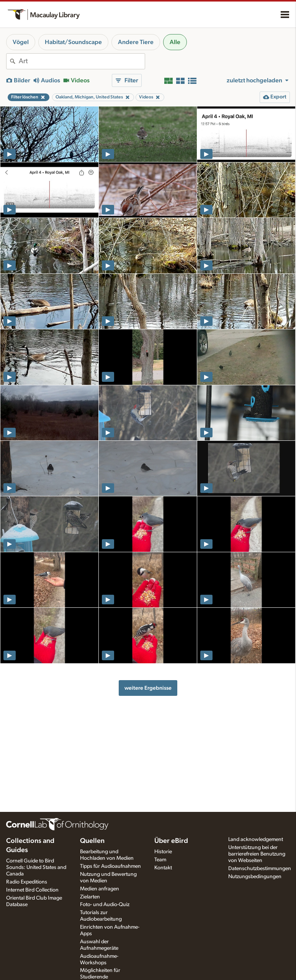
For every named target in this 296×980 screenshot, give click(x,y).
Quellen (92, 841)
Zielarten (90, 897)
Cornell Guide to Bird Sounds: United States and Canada (36, 867)
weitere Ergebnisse (148, 688)
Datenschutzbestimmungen (260, 869)
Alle (175, 42)
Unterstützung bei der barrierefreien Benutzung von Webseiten (257, 854)
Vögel (21, 42)
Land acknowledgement (256, 839)
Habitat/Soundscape (73, 42)
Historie (163, 852)
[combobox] (82, 61)
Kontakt (163, 868)
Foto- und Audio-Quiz (105, 905)
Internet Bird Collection (32, 890)
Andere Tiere (136, 42)
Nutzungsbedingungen (255, 877)
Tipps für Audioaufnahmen (110, 866)
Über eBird (171, 841)
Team (160, 860)
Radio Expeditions (27, 882)
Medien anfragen (100, 889)
